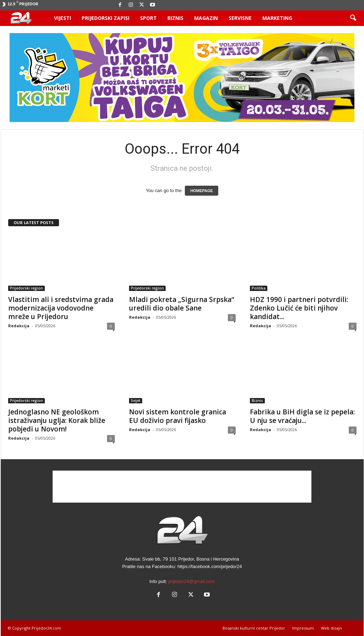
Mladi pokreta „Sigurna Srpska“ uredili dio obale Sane (182, 304)
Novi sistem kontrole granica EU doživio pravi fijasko (178, 416)
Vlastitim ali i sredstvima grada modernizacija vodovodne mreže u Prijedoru (61, 308)
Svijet (136, 401)
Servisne (240, 18)
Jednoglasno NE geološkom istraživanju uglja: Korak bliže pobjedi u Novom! (57, 420)
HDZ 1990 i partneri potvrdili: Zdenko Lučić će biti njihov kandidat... (299, 308)
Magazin (206, 18)
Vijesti (63, 18)
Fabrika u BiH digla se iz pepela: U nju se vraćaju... (302, 416)
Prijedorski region (26, 288)
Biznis (175, 18)
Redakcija (19, 326)
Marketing (277, 18)
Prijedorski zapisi (106, 18)
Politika (259, 288)
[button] (353, 18)
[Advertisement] (182, 487)
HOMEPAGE (201, 191)
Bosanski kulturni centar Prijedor (254, 628)
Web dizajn (331, 628)
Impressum (303, 628)
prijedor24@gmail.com (192, 581)
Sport (148, 18)
